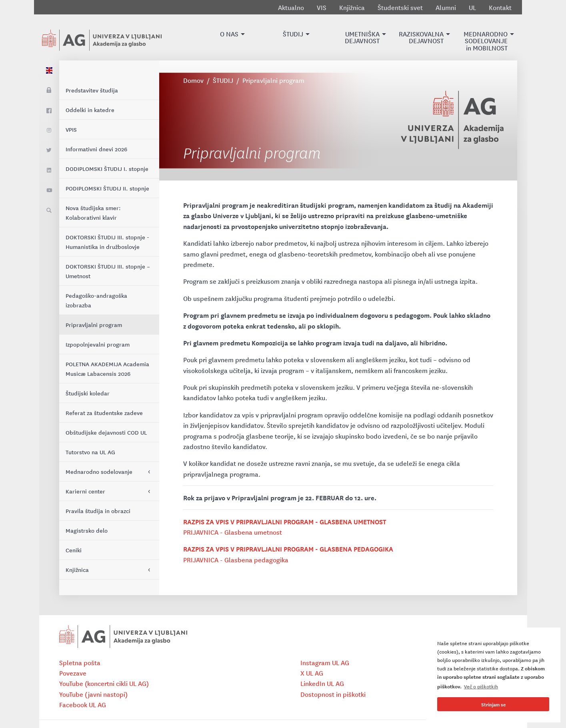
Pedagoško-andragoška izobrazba (96, 300)
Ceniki (74, 550)
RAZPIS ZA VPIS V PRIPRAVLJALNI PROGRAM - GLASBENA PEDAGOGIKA (288, 549)
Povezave (73, 673)
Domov (193, 80)
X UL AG (312, 673)
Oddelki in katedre (90, 110)
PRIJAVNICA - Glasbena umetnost (233, 532)
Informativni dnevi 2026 (96, 149)
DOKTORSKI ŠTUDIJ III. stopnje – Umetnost (108, 271)
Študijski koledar (88, 393)
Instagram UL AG (325, 662)
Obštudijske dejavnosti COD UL (106, 432)
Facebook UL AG (83, 704)
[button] (229, 37)
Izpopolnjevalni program (98, 344)
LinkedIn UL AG (322, 683)
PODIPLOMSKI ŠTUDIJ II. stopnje (107, 188)
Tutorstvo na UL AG (90, 452)
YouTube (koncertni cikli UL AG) (104, 683)
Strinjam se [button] (493, 704)
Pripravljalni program (94, 325)
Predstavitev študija (92, 90)
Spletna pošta (80, 662)
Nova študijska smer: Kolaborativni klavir (93, 213)
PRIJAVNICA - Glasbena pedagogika (236, 560)
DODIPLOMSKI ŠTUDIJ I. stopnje (107, 168)
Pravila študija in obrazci (98, 511)
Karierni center (85, 491)
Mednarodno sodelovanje (99, 471)
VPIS (71, 129)
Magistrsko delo (87, 530)
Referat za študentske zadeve (104, 413)
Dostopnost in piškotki (333, 694)
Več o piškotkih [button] (481, 686)
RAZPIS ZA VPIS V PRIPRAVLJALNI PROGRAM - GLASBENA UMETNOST (285, 521)
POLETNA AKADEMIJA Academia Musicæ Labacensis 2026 (107, 369)
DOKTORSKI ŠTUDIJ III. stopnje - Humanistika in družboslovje (107, 242)
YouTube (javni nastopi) (93, 694)
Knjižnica (77, 570)
